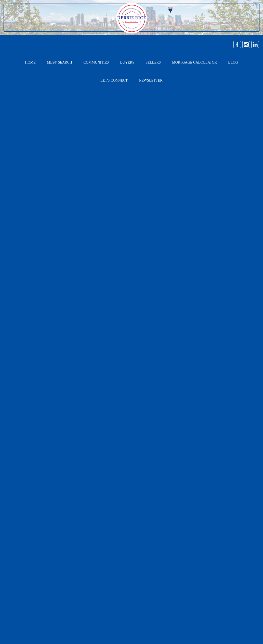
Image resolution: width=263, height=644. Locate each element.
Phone (148, 427)
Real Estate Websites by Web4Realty (203, 586)
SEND (209, 448)
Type (25, 396)
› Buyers (182, 507)
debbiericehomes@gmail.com (74, 534)
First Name (152, 381)
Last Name (152, 396)
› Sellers (221, 507)
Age (24, 412)
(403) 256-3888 (62, 548)
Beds (25, 427)
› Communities (226, 518)
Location (28, 381)
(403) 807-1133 (60, 541)
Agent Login (247, 586)
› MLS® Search (188, 497)
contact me (111, 350)
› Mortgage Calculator (230, 497)
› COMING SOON (228, 540)
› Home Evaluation (191, 518)
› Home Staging (188, 529)
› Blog (219, 529)
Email (148, 412)
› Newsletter (186, 540)
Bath (88, 427)
